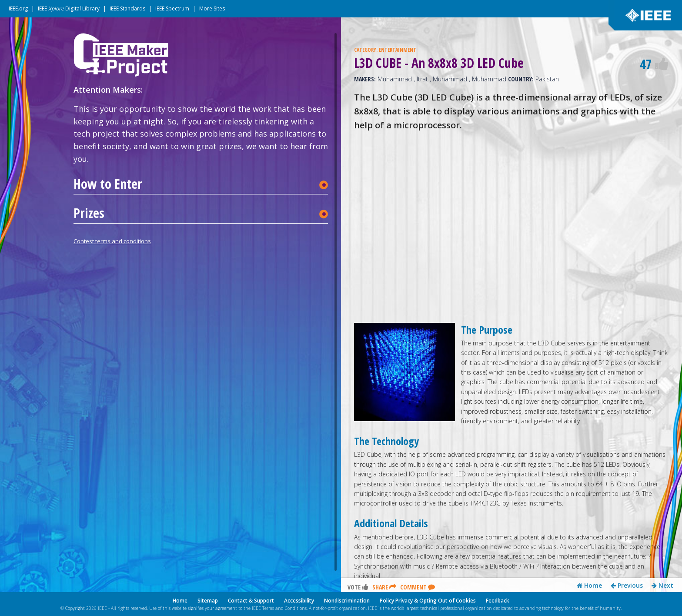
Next (662, 586)
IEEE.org (18, 8)
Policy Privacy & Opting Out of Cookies (428, 601)
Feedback (498, 601)
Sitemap (208, 601)
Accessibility (299, 601)
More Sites (212, 8)
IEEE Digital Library (69, 8)
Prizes (89, 213)
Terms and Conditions (284, 608)
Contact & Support (251, 601)
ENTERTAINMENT (398, 50)
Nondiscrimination (347, 601)
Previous (627, 586)
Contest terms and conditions (112, 241)
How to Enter (108, 184)
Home (589, 586)
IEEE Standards (127, 8)
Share (384, 587)
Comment (418, 587)
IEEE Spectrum (172, 8)
